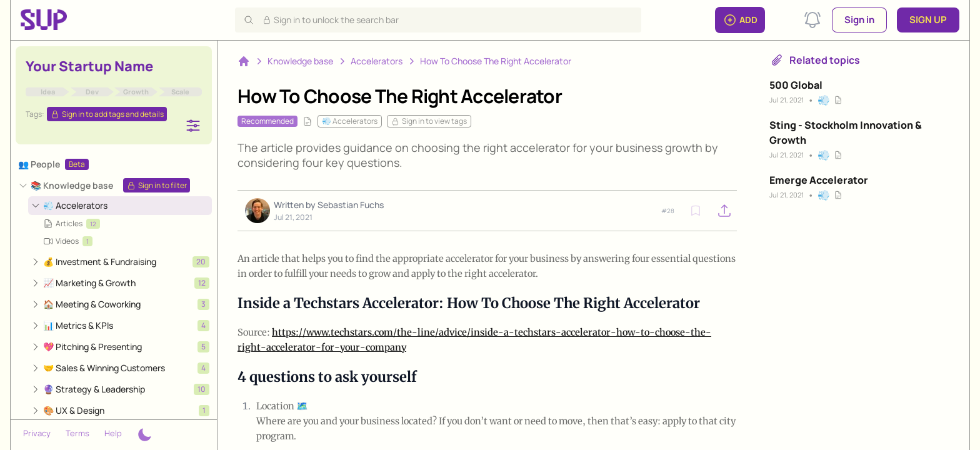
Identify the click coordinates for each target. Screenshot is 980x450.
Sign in (859, 20)
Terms (77, 433)
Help (113, 433)
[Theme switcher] (144, 435)
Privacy (37, 433)
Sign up (928, 20)
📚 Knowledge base (72, 185)
